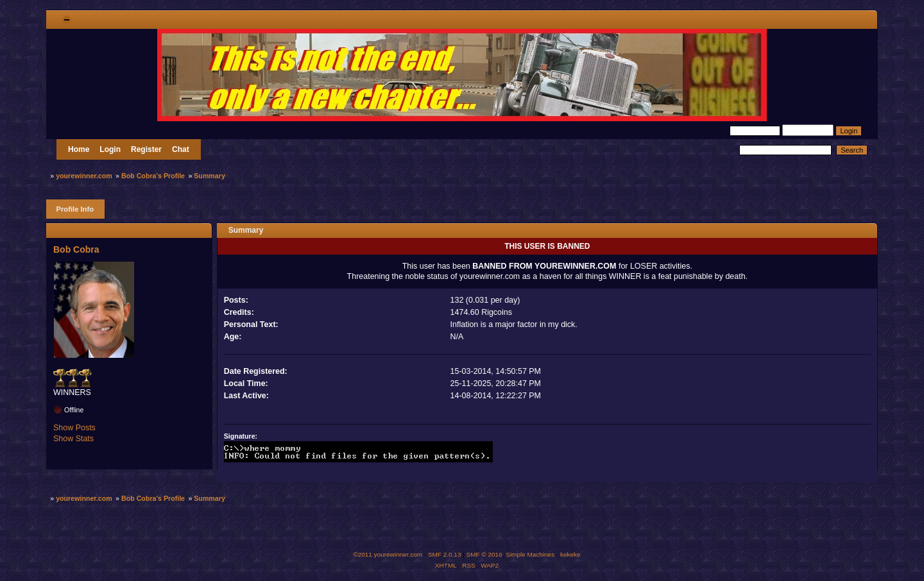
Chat (181, 149)
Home (79, 149)
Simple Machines (530, 554)
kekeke (570, 554)
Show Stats (73, 439)
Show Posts (74, 428)
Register (146, 149)
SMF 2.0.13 (445, 554)
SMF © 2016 (484, 554)
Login (110, 149)
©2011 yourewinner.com (388, 554)
